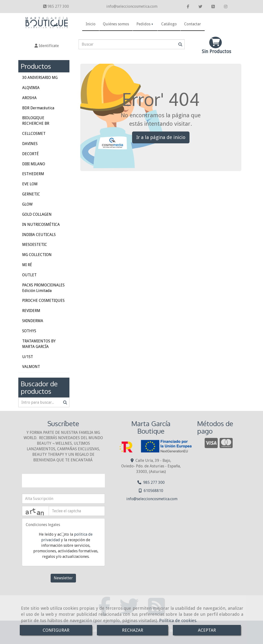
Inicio (91, 24)
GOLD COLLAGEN (37, 214)
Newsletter (63, 578)
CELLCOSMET (34, 134)
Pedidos (145, 24)
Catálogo (169, 24)
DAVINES (30, 144)
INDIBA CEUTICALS (39, 235)
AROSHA (29, 98)
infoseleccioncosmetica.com (132, 6)
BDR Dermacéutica (38, 108)
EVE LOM (30, 184)
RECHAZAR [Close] (133, 630)
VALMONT (31, 367)
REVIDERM (31, 311)
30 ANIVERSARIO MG (40, 78)
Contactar (193, 24)
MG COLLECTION (37, 255)
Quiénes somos (116, 24)
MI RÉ (27, 265)
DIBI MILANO (34, 164)
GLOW (27, 204)
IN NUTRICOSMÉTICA (41, 225)
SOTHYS (29, 331)
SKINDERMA (33, 321)
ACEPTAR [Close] (207, 630)
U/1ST (28, 357)
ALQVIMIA (31, 88)
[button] (47, 46)
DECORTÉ (30, 154)
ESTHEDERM (33, 174)
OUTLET (29, 275)
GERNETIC (31, 194)
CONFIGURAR (56, 630)
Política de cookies (178, 620)
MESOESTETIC (35, 245)
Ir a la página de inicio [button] (161, 137)
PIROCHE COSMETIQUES (43, 301)
